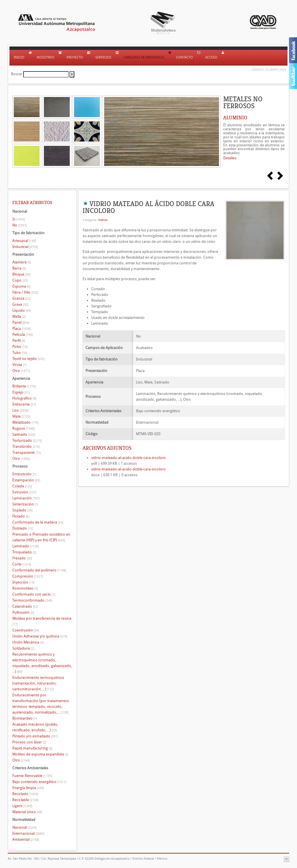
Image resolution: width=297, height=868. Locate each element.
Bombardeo (25, 718)
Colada (22, 486)
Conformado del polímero (39, 570)
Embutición (24, 474)
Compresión (28, 576)
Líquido (22, 310)
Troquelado (24, 552)
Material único (27, 812)
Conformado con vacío (34, 594)
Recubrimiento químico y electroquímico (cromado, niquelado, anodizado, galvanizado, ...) (42, 663)
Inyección (23, 582)
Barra (19, 268)
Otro (21, 371)
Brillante (24, 386)
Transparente (27, 453)
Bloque (21, 274)
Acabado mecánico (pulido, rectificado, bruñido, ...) (35, 727)
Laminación (26, 498)
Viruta (19, 365)
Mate (21, 416)
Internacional (28, 833)
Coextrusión (26, 630)
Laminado (26, 546)
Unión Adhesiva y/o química (40, 636)
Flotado (21, 516)
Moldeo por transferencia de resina (42, 621)
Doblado (23, 528)
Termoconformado (32, 600)
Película (23, 335)
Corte (22, 564)
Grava (20, 304)
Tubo (20, 353)
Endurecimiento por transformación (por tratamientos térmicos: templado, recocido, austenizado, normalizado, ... (41, 704)
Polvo (20, 347)
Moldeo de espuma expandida (40, 754)
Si (19, 219)
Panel (21, 322)
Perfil (19, 341)
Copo (20, 280)
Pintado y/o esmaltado (35, 736)
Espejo (21, 392)
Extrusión (24, 492)
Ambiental (26, 839)
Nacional (24, 827)
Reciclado (25, 794)
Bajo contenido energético (39, 782)
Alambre (22, 262)
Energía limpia (28, 788)
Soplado (22, 510)
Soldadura (23, 648)
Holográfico (24, 398)
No (20, 225)
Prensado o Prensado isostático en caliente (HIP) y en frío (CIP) (41, 537)
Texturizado (27, 440)
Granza (21, 298)
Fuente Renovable (32, 776)
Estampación (26, 480)
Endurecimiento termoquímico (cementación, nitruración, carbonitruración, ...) (38, 683)
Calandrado (25, 606)
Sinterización (25, 504)
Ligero (22, 806)
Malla (19, 316)
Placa (21, 329)
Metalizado (25, 422)
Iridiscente (24, 404)
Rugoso (24, 428)
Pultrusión (23, 612)
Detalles (230, 158)
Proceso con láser (29, 742)
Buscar (17, 74)
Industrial (25, 247)
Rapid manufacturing (32, 748)
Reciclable (25, 800)
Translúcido (26, 446)
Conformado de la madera (38, 522)
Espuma (21, 286)
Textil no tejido (28, 359)
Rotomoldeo (25, 588)
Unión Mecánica (28, 642)
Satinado (24, 434)
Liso (20, 410)
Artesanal (24, 241)
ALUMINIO (235, 118)
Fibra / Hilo (25, 292)
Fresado (22, 558)
